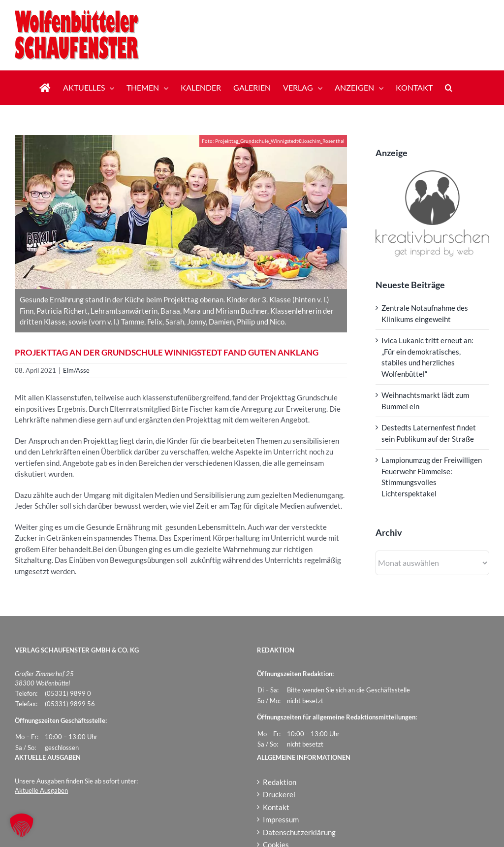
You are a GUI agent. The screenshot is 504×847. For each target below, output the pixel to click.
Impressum (281, 819)
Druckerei (279, 794)
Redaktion (280, 782)
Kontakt (276, 807)
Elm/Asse (76, 370)
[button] (449, 88)
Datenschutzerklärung (299, 832)
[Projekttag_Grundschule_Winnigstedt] (181, 212)
